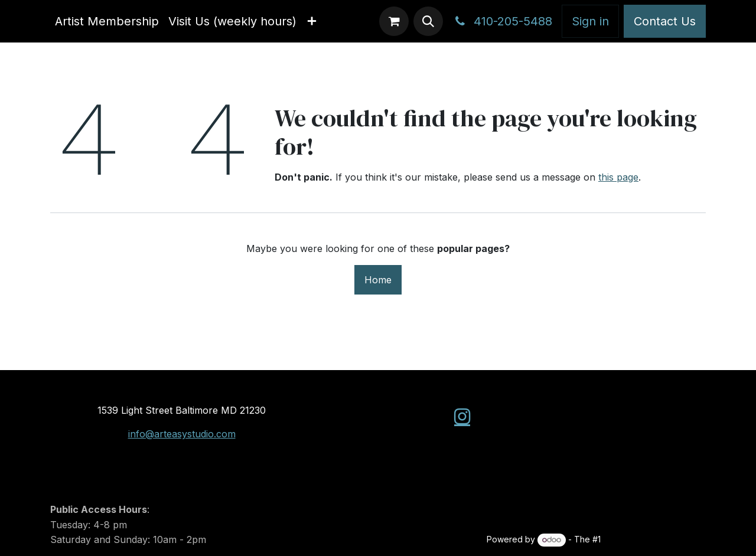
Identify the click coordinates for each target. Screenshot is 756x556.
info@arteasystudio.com (182, 434)
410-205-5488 (502, 21)
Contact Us (665, 21)
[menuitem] (107, 21)
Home (378, 280)
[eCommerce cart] (394, 21)
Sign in (590, 21)
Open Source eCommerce (654, 539)
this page (618, 177)
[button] (428, 21)
